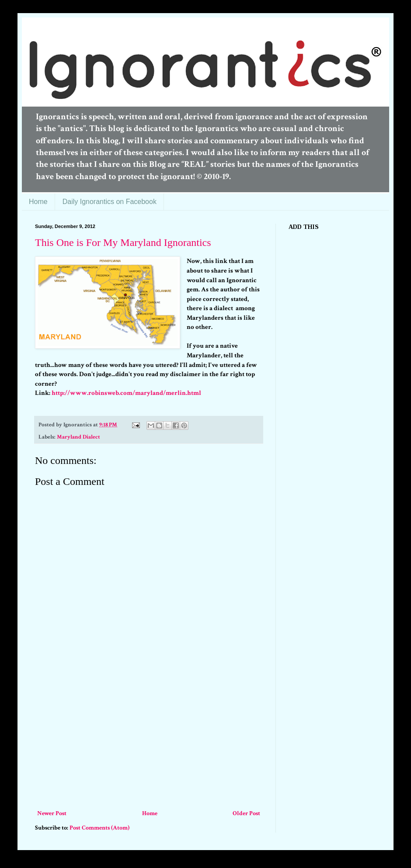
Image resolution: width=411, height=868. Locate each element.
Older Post (246, 813)
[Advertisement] (149, 743)
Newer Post (52, 813)
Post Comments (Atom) (99, 828)
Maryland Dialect (78, 437)
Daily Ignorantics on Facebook (110, 202)
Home (38, 202)
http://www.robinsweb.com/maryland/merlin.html (126, 393)
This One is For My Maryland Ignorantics (123, 242)
